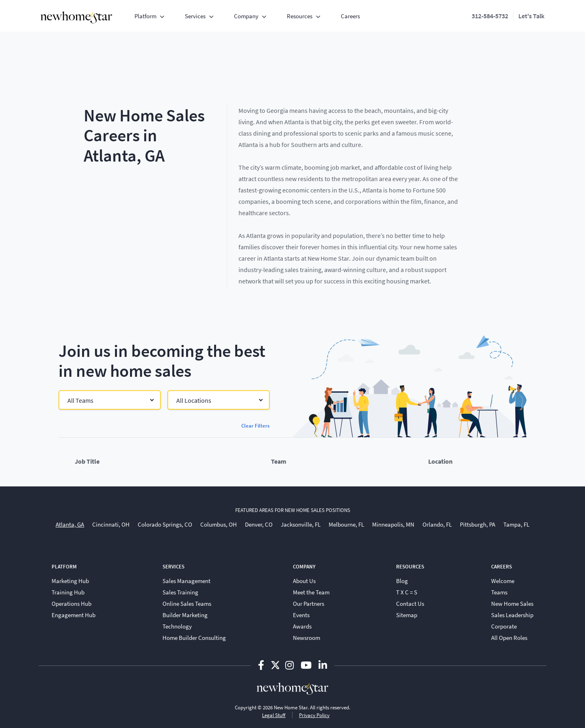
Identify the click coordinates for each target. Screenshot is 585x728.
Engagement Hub (74, 615)
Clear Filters (256, 426)
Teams (499, 592)
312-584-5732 (490, 16)
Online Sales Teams (187, 603)
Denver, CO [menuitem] (259, 524)
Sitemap (407, 615)
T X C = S (407, 592)
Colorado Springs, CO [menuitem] (165, 524)
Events (301, 615)
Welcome (503, 581)
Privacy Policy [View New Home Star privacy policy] (314, 715)
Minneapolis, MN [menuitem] (393, 524)
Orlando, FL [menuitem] (437, 524)
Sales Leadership (512, 615)
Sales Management (186, 581)
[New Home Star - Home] (76, 17)
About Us (304, 581)
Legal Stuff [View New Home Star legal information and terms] (274, 715)
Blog (402, 581)
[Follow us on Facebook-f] (262, 665)
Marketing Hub (70, 581)
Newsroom (307, 637)
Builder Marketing (185, 615)
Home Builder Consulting (194, 637)
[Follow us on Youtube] (307, 665)
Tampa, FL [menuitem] (516, 524)
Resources (300, 16)
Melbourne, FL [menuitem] (346, 524)
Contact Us (410, 603)
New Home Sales (512, 603)
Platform (145, 16)
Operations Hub (71, 603)
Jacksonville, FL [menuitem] (301, 524)
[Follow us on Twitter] (275, 665)
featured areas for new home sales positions (293, 510)
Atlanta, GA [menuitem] (70, 524)
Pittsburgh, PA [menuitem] (478, 524)
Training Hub (68, 592)
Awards (302, 626)
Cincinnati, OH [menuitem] (111, 524)
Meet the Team (311, 592)
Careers (350, 16)
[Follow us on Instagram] (290, 665)
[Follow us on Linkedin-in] (323, 665)
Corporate (504, 626)
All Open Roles (509, 637)
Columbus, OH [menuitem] (219, 524)
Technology (177, 626)
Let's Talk (531, 16)
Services (195, 16)
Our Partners (309, 603)
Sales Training (180, 592)
